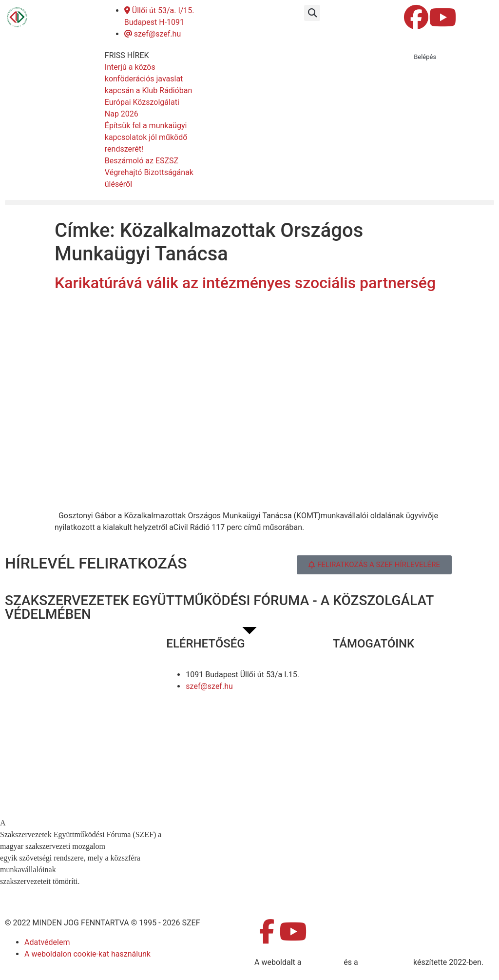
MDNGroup (322, 962)
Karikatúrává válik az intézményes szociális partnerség (245, 283)
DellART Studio (386, 962)
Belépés (425, 57)
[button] (312, 13)
